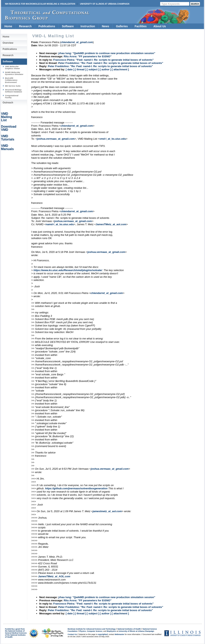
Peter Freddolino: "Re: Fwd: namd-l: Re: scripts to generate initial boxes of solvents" (111, 63)
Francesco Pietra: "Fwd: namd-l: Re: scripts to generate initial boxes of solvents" (103, 60)
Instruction (88, 26)
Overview (8, 43)
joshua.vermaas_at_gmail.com (56, 139)
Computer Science (95, 631)
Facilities (141, 26)
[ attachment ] (120, 69)
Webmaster (119, 634)
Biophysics (111, 631)
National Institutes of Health (129, 629)
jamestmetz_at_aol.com (107, 511)
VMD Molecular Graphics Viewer (12, 67)
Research (25, 26)
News (106, 26)
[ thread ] (80, 69)
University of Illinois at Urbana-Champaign (105, 4)
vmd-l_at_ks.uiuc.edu (113, 139)
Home (8, 26)
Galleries (122, 26)
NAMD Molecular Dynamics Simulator (14, 73)
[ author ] (106, 69)
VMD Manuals (7, 147)
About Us (160, 26)
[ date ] (70, 69)
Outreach (8, 103)
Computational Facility (12, 96)
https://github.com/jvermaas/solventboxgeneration (76, 488)
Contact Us (72, 634)
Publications (47, 26)
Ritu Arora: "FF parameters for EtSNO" (88, 56)
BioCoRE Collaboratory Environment (11, 80)
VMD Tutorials (8, 138)
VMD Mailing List (7, 117)
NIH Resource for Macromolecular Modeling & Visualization (40, 4)
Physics (83, 631)
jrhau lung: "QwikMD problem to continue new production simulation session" (107, 53)
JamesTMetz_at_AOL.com (54, 576)
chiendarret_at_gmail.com (77, 126)
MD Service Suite (13, 86)
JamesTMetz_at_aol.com (111, 224)
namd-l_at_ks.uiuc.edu (60, 224)
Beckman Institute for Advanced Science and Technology (92, 629)
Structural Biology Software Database (14, 91)
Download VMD (9, 128)
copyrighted (102, 634)
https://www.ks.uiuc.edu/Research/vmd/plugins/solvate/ (68, 270)
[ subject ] (93, 69)
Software (68, 26)
